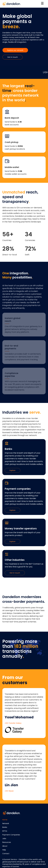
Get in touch (13, 57)
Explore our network (15, 50)
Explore (12, 470)
